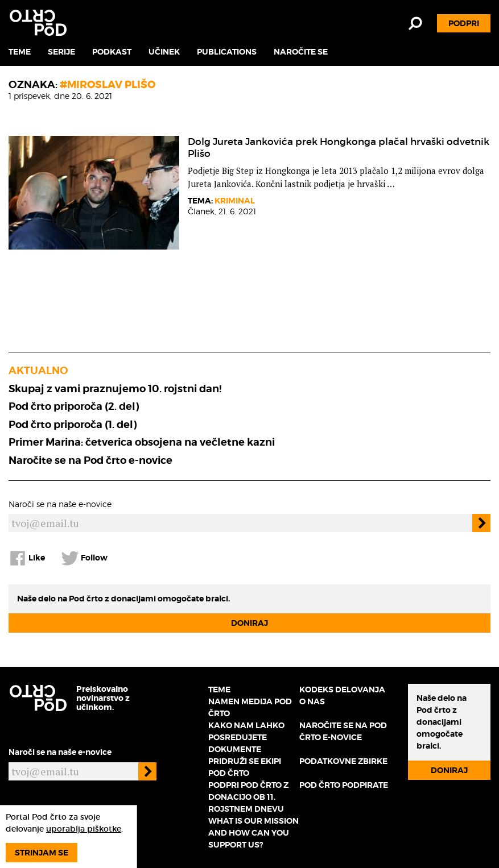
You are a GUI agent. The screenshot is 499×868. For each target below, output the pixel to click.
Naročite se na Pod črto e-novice (90, 460)
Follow (84, 558)
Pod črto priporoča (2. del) (74, 406)
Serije (61, 52)
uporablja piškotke (84, 829)
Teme (20, 52)
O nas (312, 701)
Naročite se (301, 52)
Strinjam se (42, 853)
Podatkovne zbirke (343, 761)
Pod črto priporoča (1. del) (73, 424)
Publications (227, 52)
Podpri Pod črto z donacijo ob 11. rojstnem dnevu (248, 797)
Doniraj (250, 623)
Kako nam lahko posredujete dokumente (246, 737)
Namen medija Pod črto (250, 707)
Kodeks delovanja (342, 690)
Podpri (464, 23)
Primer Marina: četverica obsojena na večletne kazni (142, 442)
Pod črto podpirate (344, 785)
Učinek (164, 52)
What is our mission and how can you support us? (253, 833)
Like (27, 558)
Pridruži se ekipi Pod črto (245, 767)
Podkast (112, 52)
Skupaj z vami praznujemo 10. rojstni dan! (115, 389)
